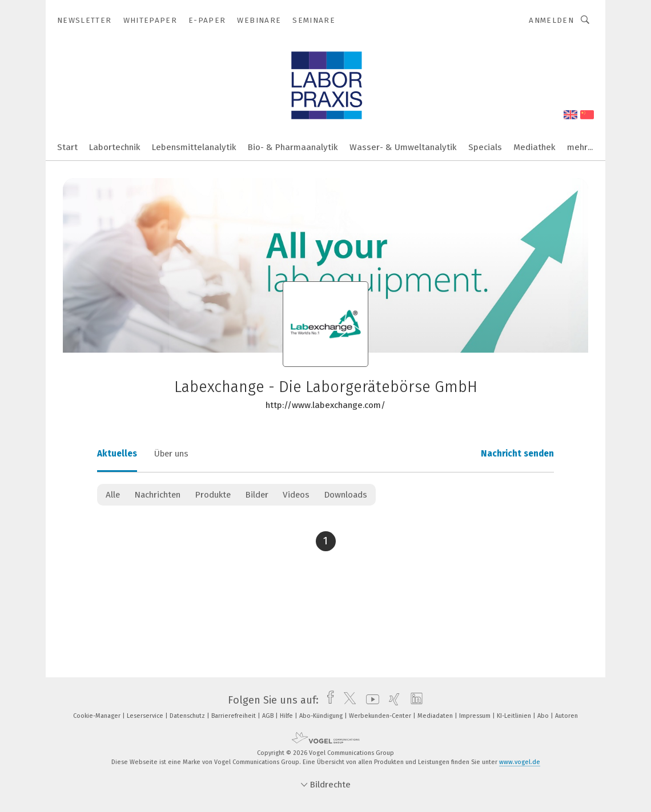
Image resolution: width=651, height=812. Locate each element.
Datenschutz (188, 716)
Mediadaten (436, 716)
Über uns (171, 454)
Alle (113, 495)
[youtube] (370, 700)
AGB (269, 716)
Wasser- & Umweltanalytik (403, 147)
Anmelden (551, 20)
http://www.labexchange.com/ (325, 405)
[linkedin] (414, 700)
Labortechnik (115, 147)
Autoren (566, 716)
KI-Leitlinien (515, 716)
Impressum (476, 716)
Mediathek (535, 147)
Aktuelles (117, 454)
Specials (485, 147)
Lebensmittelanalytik (194, 147)
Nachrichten (157, 495)
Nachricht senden (517, 454)
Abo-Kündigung (322, 716)
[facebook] (327, 700)
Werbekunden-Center (381, 716)
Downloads (345, 495)
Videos (296, 495)
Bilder (257, 495)
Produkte (213, 495)
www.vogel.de (520, 762)
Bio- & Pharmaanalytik (293, 147)
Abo (544, 716)
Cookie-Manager (98, 716)
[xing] (391, 700)
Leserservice (146, 716)
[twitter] (347, 700)
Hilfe (287, 716)
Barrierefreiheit (234, 716)
